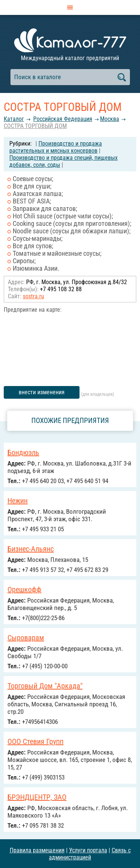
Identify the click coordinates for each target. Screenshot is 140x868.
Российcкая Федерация (63, 119)
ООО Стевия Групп (35, 741)
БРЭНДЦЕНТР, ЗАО (37, 797)
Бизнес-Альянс (31, 549)
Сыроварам (26, 638)
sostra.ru (33, 296)
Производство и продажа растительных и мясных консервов (56, 147)
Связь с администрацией (90, 854)
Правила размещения (37, 850)
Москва (110, 119)
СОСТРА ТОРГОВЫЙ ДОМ (35, 126)
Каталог (14, 119)
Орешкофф (24, 589)
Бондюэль (23, 452)
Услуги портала (88, 850)
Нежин (18, 501)
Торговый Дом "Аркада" (45, 686)
